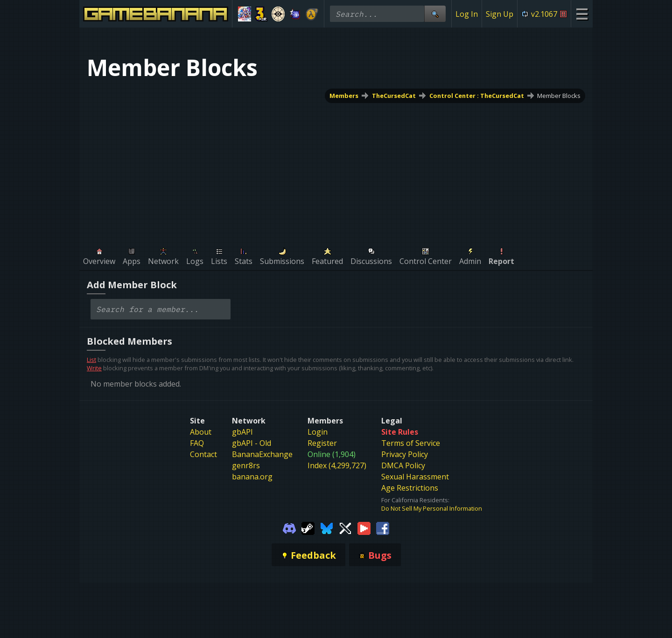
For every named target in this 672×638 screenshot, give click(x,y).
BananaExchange (262, 454)
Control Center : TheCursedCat (477, 96)
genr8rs (246, 465)
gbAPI (242, 432)
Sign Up (500, 14)
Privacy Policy (405, 454)
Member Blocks (559, 96)
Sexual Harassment (415, 477)
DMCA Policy (403, 465)
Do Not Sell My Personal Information (432, 508)
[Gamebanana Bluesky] (327, 527)
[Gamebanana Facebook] (383, 527)
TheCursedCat (394, 96)
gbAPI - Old (252, 443)
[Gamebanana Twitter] (345, 527)
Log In (467, 14)
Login (318, 432)
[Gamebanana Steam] (308, 527)
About (201, 432)
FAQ (197, 443)
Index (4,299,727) (337, 465)
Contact (203, 454)
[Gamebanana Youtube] (364, 527)
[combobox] (161, 309)
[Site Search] (435, 14)
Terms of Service (411, 443)
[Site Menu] (582, 14)
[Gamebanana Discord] (289, 527)
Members (344, 96)
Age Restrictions (410, 488)
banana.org (252, 477)
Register (322, 443)
